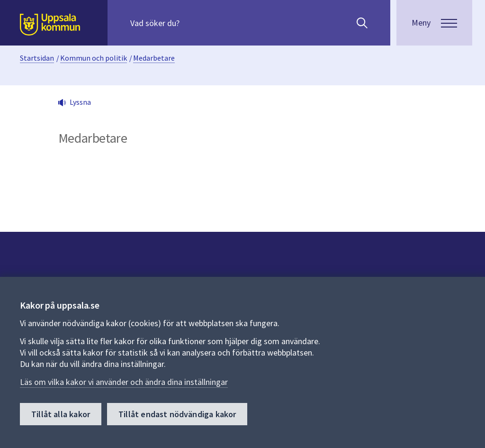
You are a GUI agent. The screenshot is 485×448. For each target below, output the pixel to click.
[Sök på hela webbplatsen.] (191, 23)
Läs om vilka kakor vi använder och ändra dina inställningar (124, 382)
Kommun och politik (94, 58)
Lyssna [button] (80, 102)
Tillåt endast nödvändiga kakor (177, 414)
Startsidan (37, 58)
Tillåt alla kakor (61, 414)
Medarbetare (154, 58)
